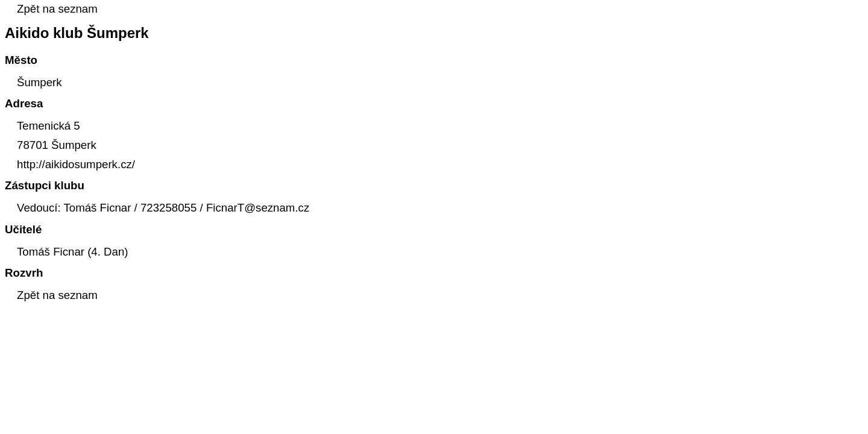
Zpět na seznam (57, 9)
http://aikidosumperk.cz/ (76, 164)
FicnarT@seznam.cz (258, 208)
